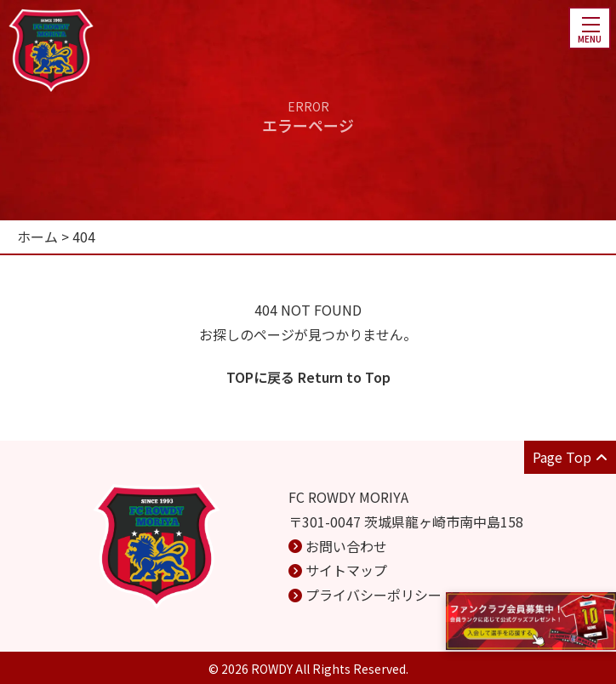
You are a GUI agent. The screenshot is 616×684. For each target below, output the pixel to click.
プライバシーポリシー (374, 595)
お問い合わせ (346, 546)
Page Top (570, 457)
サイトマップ (346, 570)
